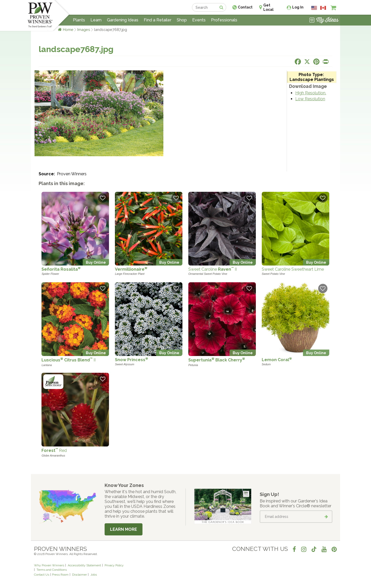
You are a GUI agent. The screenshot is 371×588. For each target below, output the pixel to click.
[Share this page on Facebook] (298, 62)
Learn (96, 20)
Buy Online (96, 262)
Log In (298, 7)
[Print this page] (326, 62)
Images (84, 30)
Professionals (224, 20)
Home (68, 30)
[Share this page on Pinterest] (316, 62)
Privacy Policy (114, 565)
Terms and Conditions (52, 570)
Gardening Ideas (123, 20)
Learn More (124, 529)
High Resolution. (311, 93)
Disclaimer (79, 575)
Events (199, 20)
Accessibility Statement (84, 565)
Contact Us (42, 575)
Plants (79, 20)
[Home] (40, 15)
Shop (182, 20)
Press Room (60, 575)
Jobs (94, 575)
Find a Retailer (158, 20)
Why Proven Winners (49, 565)
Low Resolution (310, 99)
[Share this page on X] (307, 62)
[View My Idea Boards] (324, 21)
